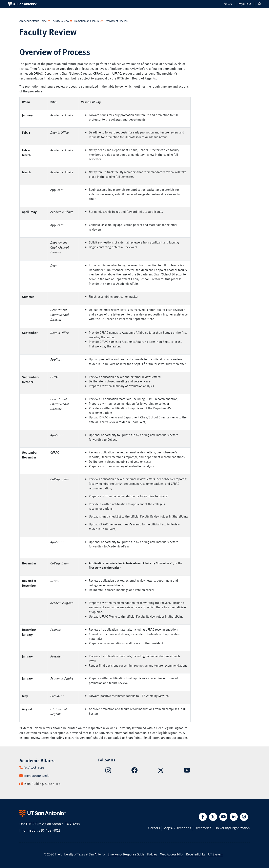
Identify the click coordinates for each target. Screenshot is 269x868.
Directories (203, 828)
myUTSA (245, 4)
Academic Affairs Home (33, 21)
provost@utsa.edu (36, 776)
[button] (260, 4)
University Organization (232, 828)
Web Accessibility (172, 854)
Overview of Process (116, 21)
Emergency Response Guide (126, 854)
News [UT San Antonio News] (228, 4)
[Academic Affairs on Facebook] (134, 771)
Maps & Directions (177, 828)
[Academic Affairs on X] (161, 771)
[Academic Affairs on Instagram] (108, 772)
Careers (154, 828)
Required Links (196, 854)
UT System (215, 854)
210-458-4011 (49, 830)
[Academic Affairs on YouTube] (187, 771)
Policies (152, 854)
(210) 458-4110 (34, 767)
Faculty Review (60, 21)
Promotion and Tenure (87, 21)
